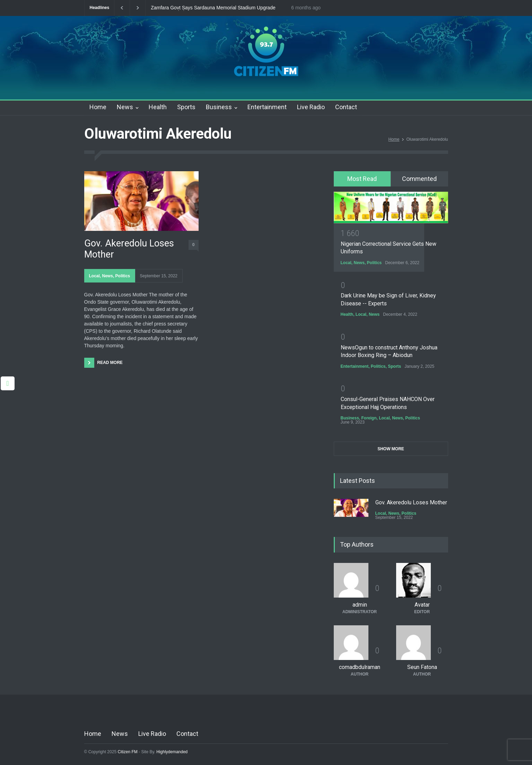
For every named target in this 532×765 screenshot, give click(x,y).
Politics (123, 276)
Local (94, 276)
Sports (186, 107)
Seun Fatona (422, 667)
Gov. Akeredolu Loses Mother (129, 249)
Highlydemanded (172, 752)
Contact (346, 107)
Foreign (369, 418)
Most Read (362, 179)
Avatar (422, 605)
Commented (419, 179)
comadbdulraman (360, 667)
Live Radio (311, 107)
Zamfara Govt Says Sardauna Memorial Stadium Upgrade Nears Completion (213, 8)
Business (219, 107)
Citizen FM (128, 752)
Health (158, 107)
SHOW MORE (391, 449)
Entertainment (267, 107)
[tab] (362, 179)
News (125, 107)
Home (98, 107)
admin (360, 605)
